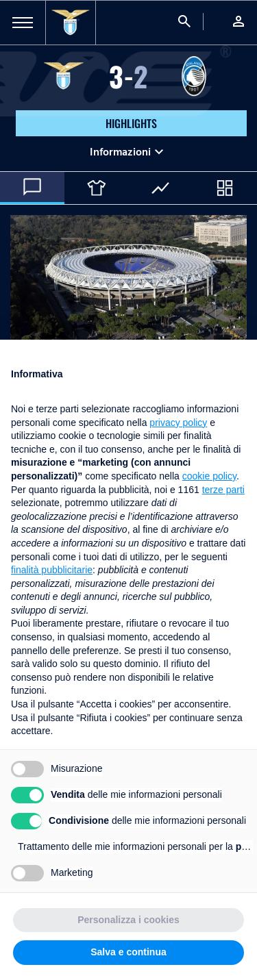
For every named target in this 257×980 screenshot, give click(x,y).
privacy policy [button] (178, 423)
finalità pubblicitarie (52, 570)
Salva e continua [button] (128, 952)
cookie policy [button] (209, 476)
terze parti (223, 490)
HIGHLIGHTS (131, 123)
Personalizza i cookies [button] (128, 920)
